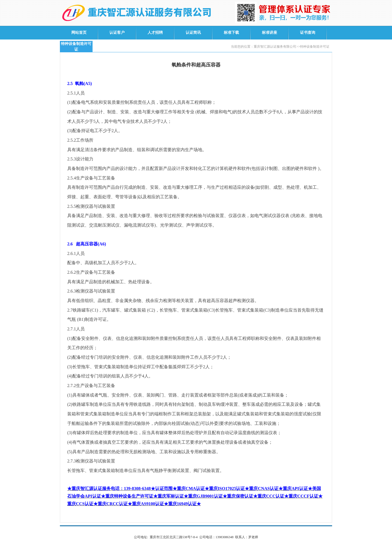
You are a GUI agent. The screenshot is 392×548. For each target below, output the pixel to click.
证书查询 (308, 33)
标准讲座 (269, 33)
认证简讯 (193, 33)
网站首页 (79, 33)
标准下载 (231, 33)
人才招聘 (155, 33)
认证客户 (117, 33)
